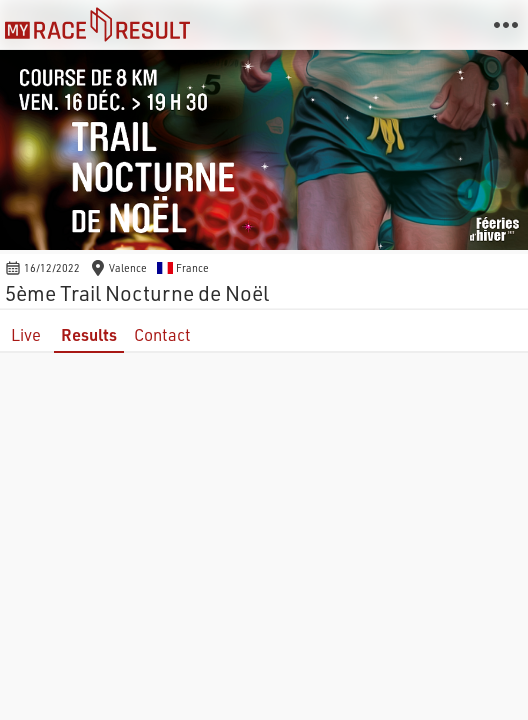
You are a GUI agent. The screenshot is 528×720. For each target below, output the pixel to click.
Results (89, 334)
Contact (162, 334)
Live (26, 334)
